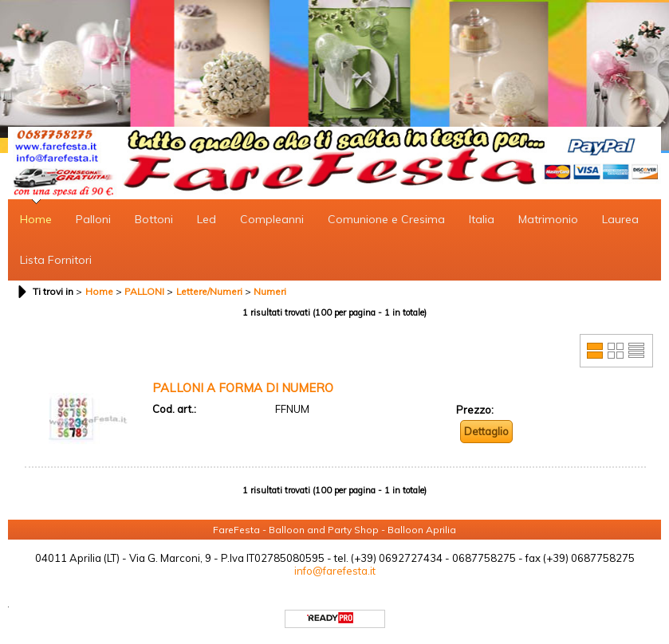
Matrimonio (548, 219)
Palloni (93, 219)
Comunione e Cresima (386, 219)
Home (36, 219)
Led (207, 219)
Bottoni (154, 219)
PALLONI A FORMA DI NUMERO (243, 388)
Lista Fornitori (56, 260)
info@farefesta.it (335, 571)
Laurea (620, 219)
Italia (482, 219)
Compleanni (272, 219)
